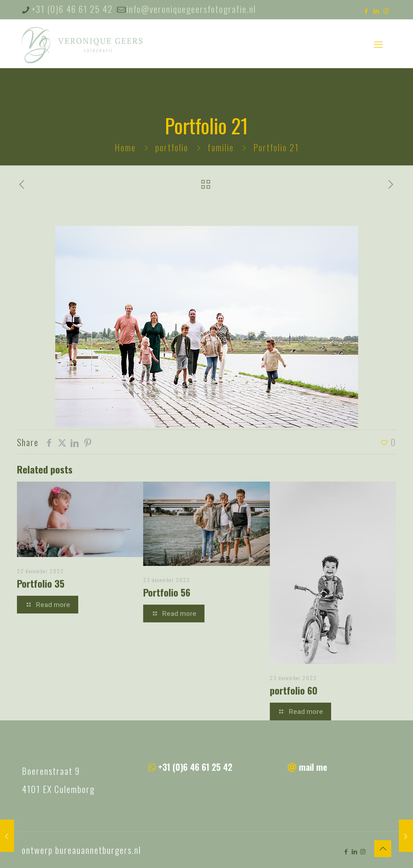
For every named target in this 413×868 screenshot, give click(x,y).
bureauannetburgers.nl (98, 850)
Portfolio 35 (41, 583)
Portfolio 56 (167, 592)
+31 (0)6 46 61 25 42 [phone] (72, 9)
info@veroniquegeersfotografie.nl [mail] (191, 9)
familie (221, 147)
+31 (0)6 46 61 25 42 (195, 767)
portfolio (172, 147)
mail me (313, 767)
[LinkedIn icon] (376, 10)
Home (125, 147)
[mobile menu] (378, 44)
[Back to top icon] (383, 849)
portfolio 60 (294, 690)
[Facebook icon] (366, 10)
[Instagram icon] (387, 10)
